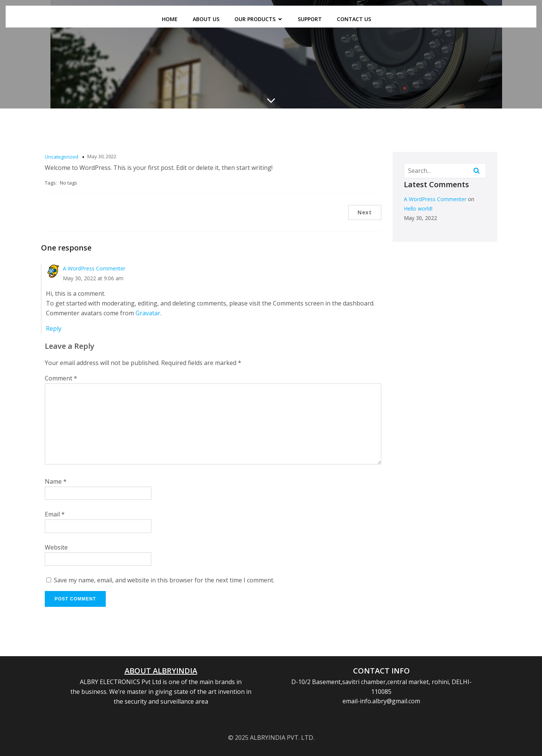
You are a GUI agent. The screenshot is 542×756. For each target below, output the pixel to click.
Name (56, 481)
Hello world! (418, 208)
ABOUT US (206, 19)
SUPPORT (310, 19)
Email (55, 514)
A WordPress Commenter (94, 268)
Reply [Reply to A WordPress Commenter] (54, 328)
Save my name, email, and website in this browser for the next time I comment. (164, 580)
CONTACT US (354, 19)
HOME (170, 19)
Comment (61, 378)
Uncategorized (62, 157)
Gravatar (148, 313)
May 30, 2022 (102, 156)
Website (56, 547)
